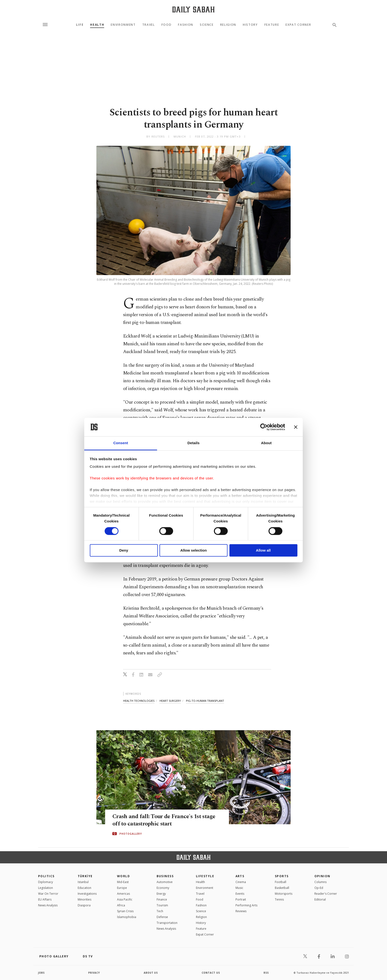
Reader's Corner (326, 894)
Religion (228, 25)
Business (165, 876)
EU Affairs (45, 899)
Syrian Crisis (125, 911)
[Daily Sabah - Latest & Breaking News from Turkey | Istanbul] (193, 9)
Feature (272, 25)
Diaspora (84, 905)
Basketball (282, 888)
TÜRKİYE (85, 876)
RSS (266, 973)
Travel (149, 25)
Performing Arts (246, 905)
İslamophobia (127, 917)
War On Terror (48, 894)
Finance (162, 899)
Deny (124, 551)
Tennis (279, 899)
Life (80, 25)
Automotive (165, 882)
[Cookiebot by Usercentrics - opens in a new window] (264, 427)
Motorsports (284, 894)
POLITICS (46, 876)
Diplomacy (46, 882)
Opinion (322, 876)
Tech (160, 911)
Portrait (241, 899)
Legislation (46, 888)
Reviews (241, 911)
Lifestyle (205, 876)
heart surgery (170, 701)
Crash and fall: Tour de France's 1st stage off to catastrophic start (166, 820)
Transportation (167, 923)
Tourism (162, 905)
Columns (320, 882)
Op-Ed (319, 888)
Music (239, 888)
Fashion (186, 25)
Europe (122, 888)
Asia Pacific (125, 899)
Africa (121, 905)
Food (167, 25)
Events (240, 894)
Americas (123, 894)
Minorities (84, 899)
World (123, 876)
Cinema (241, 882)
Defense (162, 917)
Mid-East (123, 882)
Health (97, 25)
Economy (163, 888)
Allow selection (193, 551)
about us (151, 973)
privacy (94, 973)
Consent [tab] (121, 443)
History (250, 25)
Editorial (320, 899)
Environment (123, 25)
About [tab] (266, 443)
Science (207, 25)
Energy (161, 894)
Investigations (87, 894)
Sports (282, 876)
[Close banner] (296, 427)
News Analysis (48, 905)
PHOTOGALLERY (131, 834)
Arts (240, 876)
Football (281, 882)
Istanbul (83, 882)
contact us (211, 973)
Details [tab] (193, 443)
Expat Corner (298, 25)
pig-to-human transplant (205, 701)
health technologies (139, 701)
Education (84, 888)
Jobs (42, 973)
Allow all (263, 551)
